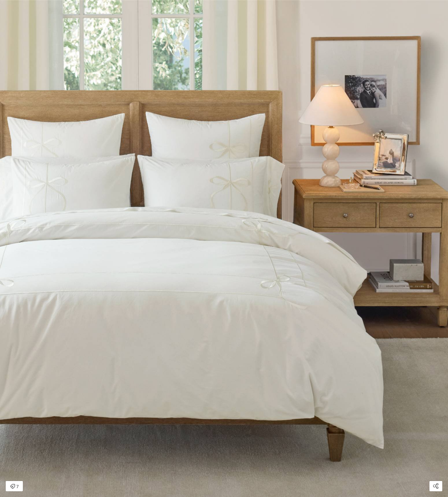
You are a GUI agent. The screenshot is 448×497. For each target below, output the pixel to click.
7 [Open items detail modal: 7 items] (14, 487)
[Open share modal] (436, 486)
